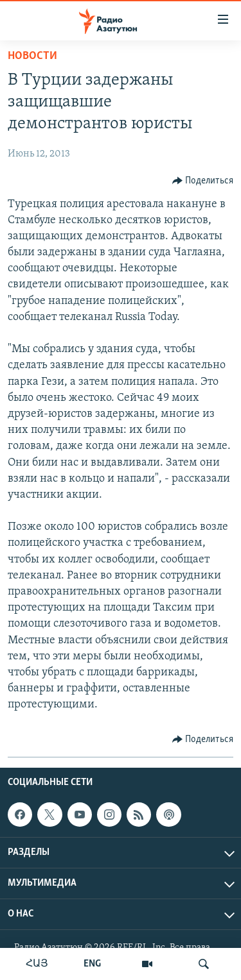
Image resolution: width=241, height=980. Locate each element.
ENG (92, 964)
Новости (32, 56)
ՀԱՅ (37, 964)
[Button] (203, 181)
